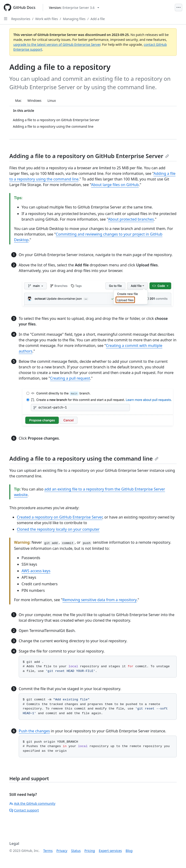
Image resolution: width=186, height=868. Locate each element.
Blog (129, 851)
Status (76, 851)
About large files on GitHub (115, 185)
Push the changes (34, 731)
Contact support (24, 810)
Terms (48, 851)
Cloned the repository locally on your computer (58, 529)
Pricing (90, 851)
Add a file (98, 19)
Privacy (62, 851)
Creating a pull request (70, 378)
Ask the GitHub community (32, 803)
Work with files (47, 19)
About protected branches (131, 219)
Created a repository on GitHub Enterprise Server (60, 517)
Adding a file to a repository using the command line (84, 458)
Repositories (21, 19)
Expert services (110, 851)
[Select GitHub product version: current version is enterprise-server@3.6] (74, 8)
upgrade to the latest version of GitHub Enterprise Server (57, 44)
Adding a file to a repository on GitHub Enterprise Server (89, 156)
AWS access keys (36, 571)
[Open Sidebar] (6, 19)
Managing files (74, 19)
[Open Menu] (179, 7)
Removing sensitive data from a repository (100, 600)
